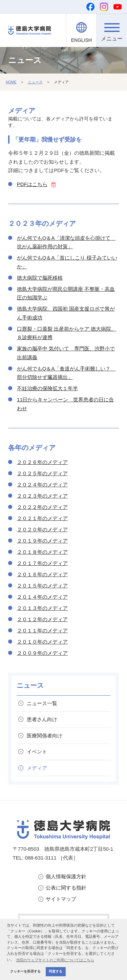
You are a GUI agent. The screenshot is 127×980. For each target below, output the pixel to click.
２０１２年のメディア (42, 619)
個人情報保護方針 (66, 876)
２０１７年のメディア (42, 563)
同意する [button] (56, 971)
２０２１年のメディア (42, 518)
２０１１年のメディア (42, 630)
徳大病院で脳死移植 (40, 278)
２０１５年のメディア (42, 586)
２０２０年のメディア (42, 529)
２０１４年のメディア (42, 597)
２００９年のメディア (42, 653)
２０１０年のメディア (42, 642)
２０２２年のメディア (42, 507)
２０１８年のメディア (42, 552)
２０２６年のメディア (42, 462)
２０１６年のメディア (42, 574)
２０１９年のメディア (42, 541)
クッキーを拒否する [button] (25, 971)
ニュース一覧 (42, 703)
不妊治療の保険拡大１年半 (47, 388)
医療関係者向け (45, 736)
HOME (11, 82)
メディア (37, 768)
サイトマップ (61, 899)
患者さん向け (42, 719)
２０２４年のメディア (42, 485)
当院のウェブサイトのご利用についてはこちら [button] (55, 960)
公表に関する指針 (66, 888)
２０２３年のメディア (42, 496)
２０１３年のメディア (42, 608)
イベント (37, 752)
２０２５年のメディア (42, 473)
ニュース (35, 82)
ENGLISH (81, 40)
